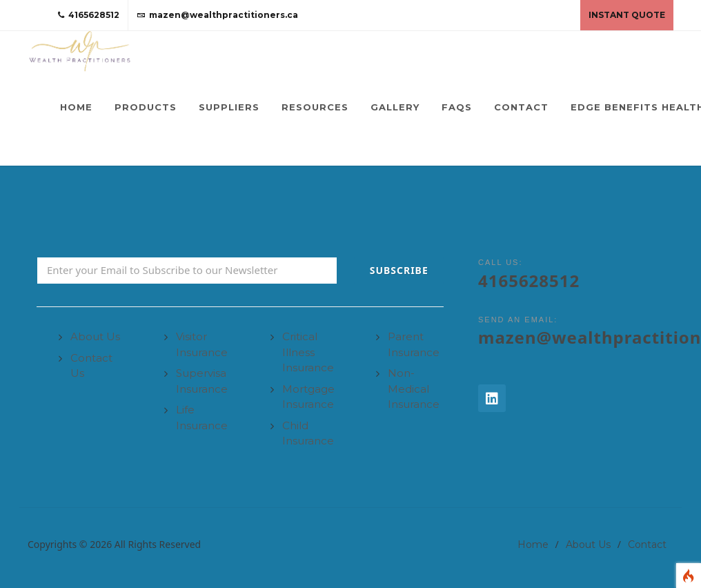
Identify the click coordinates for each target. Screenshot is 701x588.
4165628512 (89, 15)
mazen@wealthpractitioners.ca (217, 15)
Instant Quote (627, 15)
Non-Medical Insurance (414, 389)
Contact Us (91, 366)
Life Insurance (202, 418)
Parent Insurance (414, 344)
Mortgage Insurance (308, 397)
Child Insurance (308, 433)
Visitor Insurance (202, 344)
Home (533, 545)
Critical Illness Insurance (308, 352)
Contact (647, 545)
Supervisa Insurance (202, 381)
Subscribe (399, 270)
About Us (95, 336)
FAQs (457, 107)
